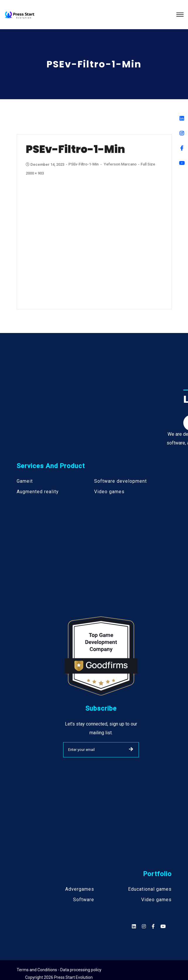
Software (84, 900)
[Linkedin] (182, 118)
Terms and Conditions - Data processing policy (59, 970)
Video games (109, 492)
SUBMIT (131, 749)
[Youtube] (182, 163)
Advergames (80, 889)
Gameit (25, 481)
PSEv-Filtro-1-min (83, 164)
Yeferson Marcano (120, 164)
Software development (120, 481)
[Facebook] (182, 148)
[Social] (163, 926)
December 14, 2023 (45, 164)
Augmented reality (38, 492)
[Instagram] (182, 133)
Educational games (150, 889)
